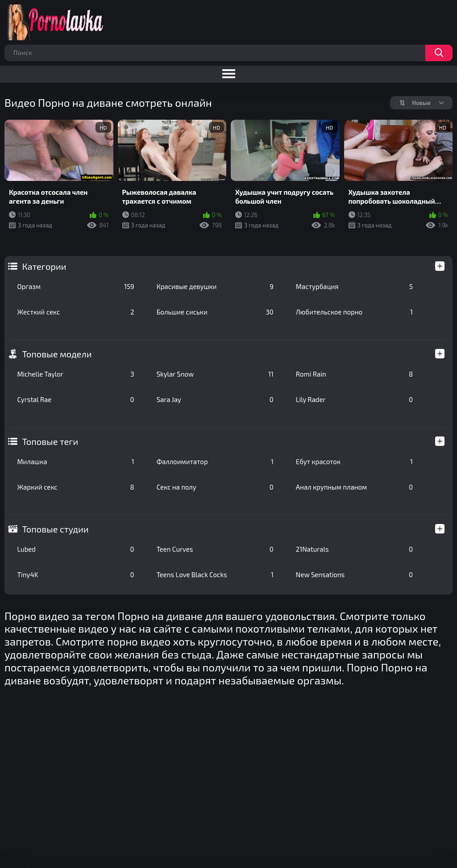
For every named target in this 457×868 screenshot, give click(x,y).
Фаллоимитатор (215, 461)
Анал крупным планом (354, 487)
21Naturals (354, 549)
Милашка (75, 461)
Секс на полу (215, 487)
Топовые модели (57, 354)
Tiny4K (75, 574)
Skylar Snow (215, 374)
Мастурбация (354, 286)
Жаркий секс (75, 487)
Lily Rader (354, 399)
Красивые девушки (215, 286)
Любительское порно (354, 312)
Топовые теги (50, 441)
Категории (44, 266)
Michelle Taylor (75, 374)
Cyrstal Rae (75, 399)
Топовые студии (55, 529)
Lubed (75, 549)
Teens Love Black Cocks (215, 574)
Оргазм (75, 286)
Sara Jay (215, 399)
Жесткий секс (75, 312)
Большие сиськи (215, 312)
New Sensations (354, 574)
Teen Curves (215, 549)
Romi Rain (354, 374)
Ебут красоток (354, 461)
